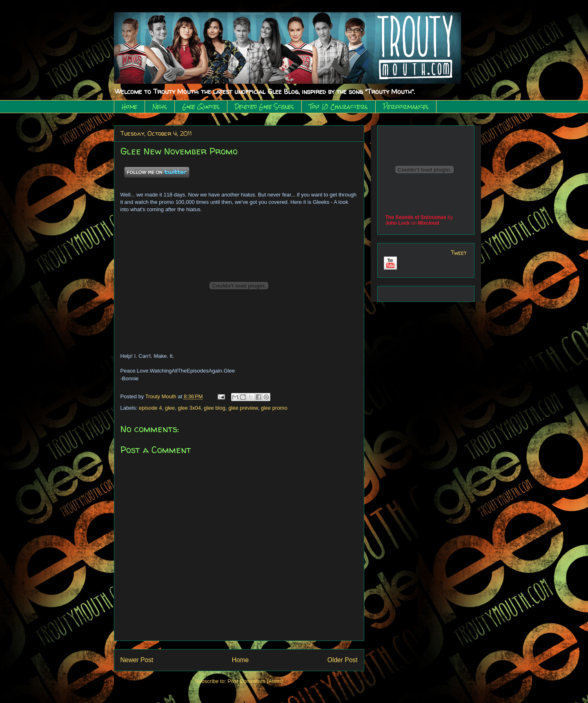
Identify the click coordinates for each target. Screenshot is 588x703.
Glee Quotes (201, 107)
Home (129, 107)
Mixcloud (429, 223)
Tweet (459, 253)
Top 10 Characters (339, 107)
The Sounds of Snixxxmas (416, 217)
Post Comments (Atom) (255, 681)
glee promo (274, 408)
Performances (406, 107)
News (160, 107)
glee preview (243, 408)
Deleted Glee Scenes (264, 107)
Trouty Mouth (162, 396)
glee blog (215, 408)
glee (170, 408)
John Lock (398, 223)
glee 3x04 (189, 408)
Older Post (343, 660)
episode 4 (150, 408)
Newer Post (137, 660)
